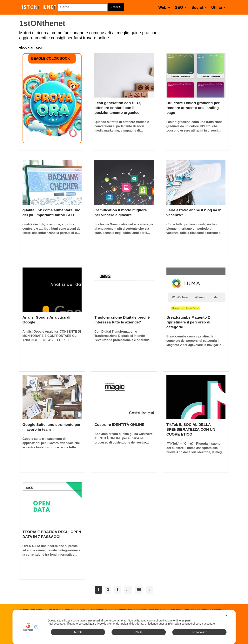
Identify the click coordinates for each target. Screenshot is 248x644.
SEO (181, 7)
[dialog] (124, 627)
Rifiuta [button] (139, 632)
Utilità (219, 7)
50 (139, 590)
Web (165, 7)
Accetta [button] (78, 632)
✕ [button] (227, 615)
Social (200, 7)
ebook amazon (31, 47)
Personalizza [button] (199, 632)
